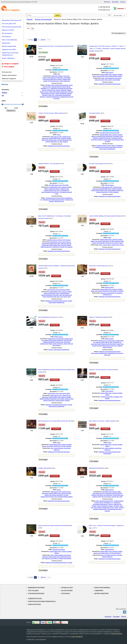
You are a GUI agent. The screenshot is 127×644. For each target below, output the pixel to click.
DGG (59, 74)
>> (49, 40)
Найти (58, 15)
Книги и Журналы (8, 58)
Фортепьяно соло (59, 201)
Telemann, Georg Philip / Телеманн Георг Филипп (58, 558)
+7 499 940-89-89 (104, 7)
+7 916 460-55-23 (104, 10)
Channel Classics (109, 550)
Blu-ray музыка (7, 33)
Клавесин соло (51, 90)
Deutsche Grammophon (59, 550)
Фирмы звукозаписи (9, 75)
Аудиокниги (6, 43)
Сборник (121, 508)
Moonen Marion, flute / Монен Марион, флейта (110, 76)
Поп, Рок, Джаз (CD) (9, 24)
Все (29, 28)
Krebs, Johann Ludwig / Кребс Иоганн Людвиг (112, 245)
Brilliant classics (109, 185)
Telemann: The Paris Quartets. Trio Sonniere (102, 370)
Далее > (44, 40)
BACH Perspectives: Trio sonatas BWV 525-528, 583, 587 (54, 421)
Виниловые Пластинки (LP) (12, 20)
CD (32, 29)
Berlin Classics (109, 73)
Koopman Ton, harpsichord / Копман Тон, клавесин (59, 247)
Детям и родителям (9, 46)
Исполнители (7, 72)
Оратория (45, 95)
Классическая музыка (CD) (12, 27)
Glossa (59, 135)
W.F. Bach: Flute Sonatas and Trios (99, 164)
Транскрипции (107, 454)
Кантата (44, 90)
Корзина (122, 8)
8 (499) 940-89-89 (116, 634)
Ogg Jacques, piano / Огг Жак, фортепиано (58, 140)
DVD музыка (6, 37)
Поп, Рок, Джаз (33, 591)
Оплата (123, 2)
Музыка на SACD (8, 30)
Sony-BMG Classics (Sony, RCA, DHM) (109, 133)
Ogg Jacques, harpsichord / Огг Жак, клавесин (108, 241)
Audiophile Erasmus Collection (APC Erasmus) (59, 240)
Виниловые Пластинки (36, 588)
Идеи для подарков (9, 79)
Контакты (107, 2)
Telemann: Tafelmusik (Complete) (99, 317)
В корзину (56, 60)
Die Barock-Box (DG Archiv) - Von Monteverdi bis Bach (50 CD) (56, 46)
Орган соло (51, 95)
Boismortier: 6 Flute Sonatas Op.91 (99, 266)
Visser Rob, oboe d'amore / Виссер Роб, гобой (110, 497)
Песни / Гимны (114, 508)
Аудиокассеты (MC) (9, 49)
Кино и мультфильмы (10, 40)
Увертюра (43, 97)
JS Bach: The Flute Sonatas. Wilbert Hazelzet (51, 113)
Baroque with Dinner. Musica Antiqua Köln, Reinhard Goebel (55, 526)
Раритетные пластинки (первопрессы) (10, 54)
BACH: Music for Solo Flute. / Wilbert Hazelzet (102, 421)
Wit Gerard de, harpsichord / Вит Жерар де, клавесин (109, 291)
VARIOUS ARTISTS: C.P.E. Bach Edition (49, 164)
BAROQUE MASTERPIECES (97, 468)
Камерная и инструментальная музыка (61, 88)
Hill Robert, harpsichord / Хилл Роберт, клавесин (57, 399)
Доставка (115, 2)
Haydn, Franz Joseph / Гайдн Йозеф (110, 80)
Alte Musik (48, 85)
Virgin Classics (109, 391)
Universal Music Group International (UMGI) (59, 290)
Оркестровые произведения (63, 95)
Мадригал (64, 90)
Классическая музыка (36, 594)
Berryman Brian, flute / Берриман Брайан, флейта (59, 497)
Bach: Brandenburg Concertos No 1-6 (49, 317)
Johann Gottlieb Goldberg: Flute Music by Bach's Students (106, 216)
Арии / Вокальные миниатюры (60, 85)
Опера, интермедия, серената (64, 93)
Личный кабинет (118, 15)
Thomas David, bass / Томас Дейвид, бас (59, 81)
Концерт (58, 90)
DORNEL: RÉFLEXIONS (45, 468)
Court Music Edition (95, 113)
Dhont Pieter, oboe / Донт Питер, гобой (60, 297)
